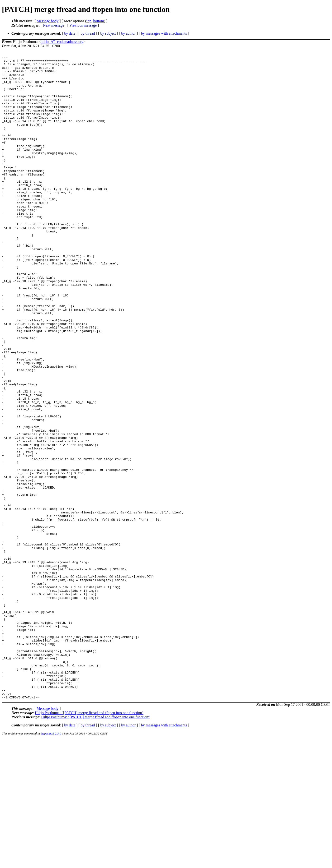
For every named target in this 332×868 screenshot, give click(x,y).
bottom (98, 21)
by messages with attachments (164, 33)
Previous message (83, 25)
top (89, 21)
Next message (54, 25)
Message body (47, 21)
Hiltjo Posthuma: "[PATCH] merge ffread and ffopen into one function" (89, 842)
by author (128, 33)
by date (70, 33)
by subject (108, 33)
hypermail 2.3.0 (51, 862)
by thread (88, 33)
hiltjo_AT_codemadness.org (62, 42)
